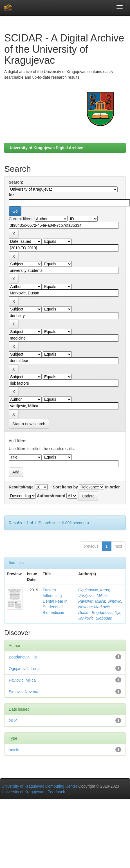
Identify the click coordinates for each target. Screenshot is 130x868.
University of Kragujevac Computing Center (39, 786)
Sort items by (65, 487)
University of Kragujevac (23, 792)
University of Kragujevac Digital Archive (46, 148)
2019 (13, 721)
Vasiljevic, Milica (92, 596)
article (14, 750)
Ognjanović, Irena (24, 669)
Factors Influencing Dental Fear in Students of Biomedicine (55, 601)
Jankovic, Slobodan (95, 618)
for (11, 195)
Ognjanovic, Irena (94, 590)
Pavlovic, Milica (92, 601)
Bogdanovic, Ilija (106, 613)
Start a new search (29, 424)
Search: (16, 182)
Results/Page (21, 487)
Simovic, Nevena (23, 692)
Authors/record (51, 496)
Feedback (56, 792)
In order (113, 487)
